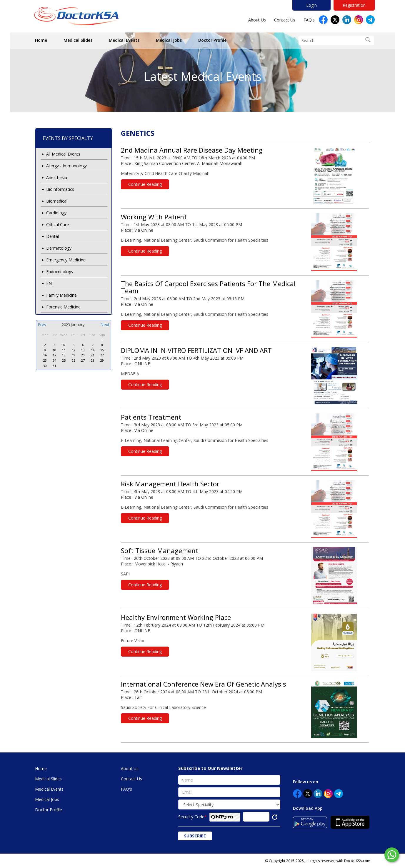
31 (93, 339)
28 (64, 339)
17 (54, 355)
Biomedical (57, 201)
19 (74, 355)
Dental (52, 236)
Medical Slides (78, 40)
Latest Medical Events (203, 76)
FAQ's (309, 20)
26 (45, 339)
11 (64, 350)
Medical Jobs (169, 40)
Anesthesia (57, 177)
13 (83, 350)
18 (64, 355)
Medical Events (124, 40)
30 (83, 339)
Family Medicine (61, 295)
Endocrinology (60, 272)
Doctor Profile (212, 40)
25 (64, 360)
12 (74, 350)
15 (102, 350)
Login (311, 5)
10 (54, 350)
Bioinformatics (60, 189)
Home (41, 40)
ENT (50, 283)
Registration (354, 5)
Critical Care (57, 224)
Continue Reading (145, 184)
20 (83, 355)
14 (93, 350)
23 (45, 360)
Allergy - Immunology (66, 166)
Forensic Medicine (63, 307)
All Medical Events (63, 154)
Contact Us (285, 20)
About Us (257, 20)
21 (93, 355)
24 (54, 360)
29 (74, 339)
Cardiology (56, 213)
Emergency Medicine (66, 260)
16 (45, 355)
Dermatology (59, 248)
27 (54, 339)
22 (102, 355)
